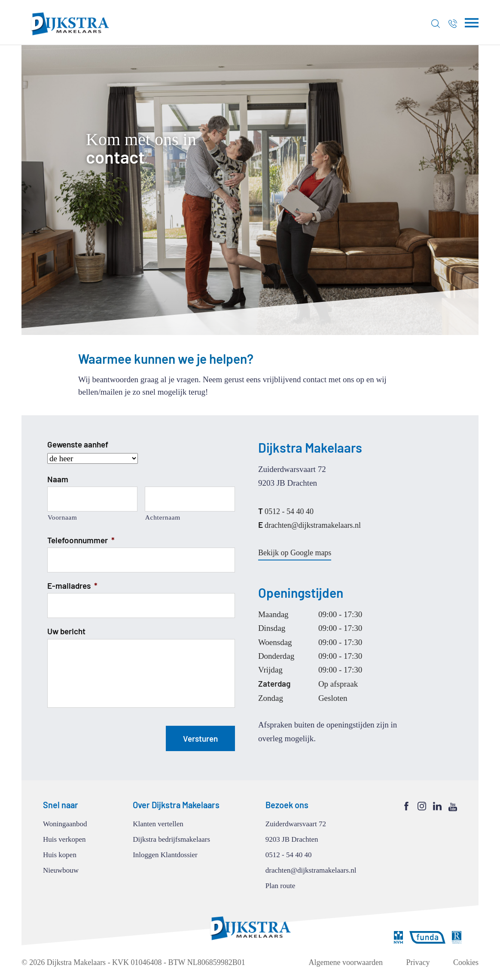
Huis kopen (60, 855)
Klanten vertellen (158, 824)
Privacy (418, 962)
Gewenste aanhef (78, 444)
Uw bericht (66, 631)
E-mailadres (72, 586)
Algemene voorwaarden (346, 962)
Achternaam (163, 517)
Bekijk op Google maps (295, 553)
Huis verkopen (64, 839)
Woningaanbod (65, 824)
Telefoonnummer (81, 540)
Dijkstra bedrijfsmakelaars (171, 839)
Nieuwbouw (61, 870)
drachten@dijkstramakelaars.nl (309, 525)
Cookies (466, 962)
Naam (58, 479)
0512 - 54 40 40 (286, 511)
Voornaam (62, 517)
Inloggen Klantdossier (165, 855)
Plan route (280, 886)
